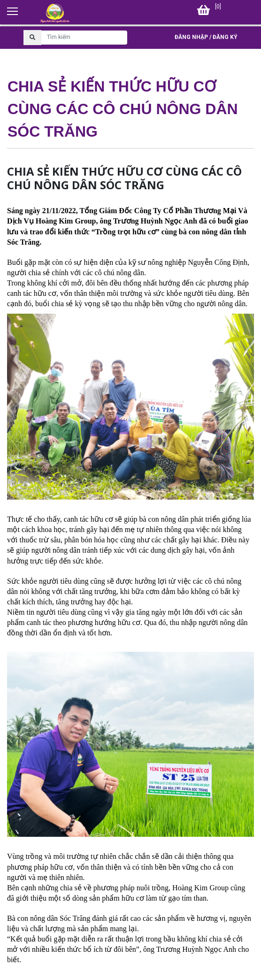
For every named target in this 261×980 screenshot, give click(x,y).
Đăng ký (225, 37)
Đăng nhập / (193, 37)
